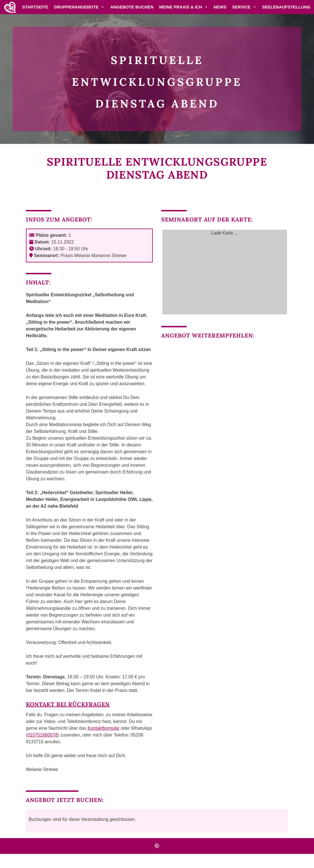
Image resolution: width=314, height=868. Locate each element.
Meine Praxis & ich (183, 7)
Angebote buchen (132, 7)
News (220, 7)
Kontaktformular (104, 728)
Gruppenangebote (79, 7)
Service (244, 7)
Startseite (35, 7)
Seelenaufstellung (286, 7)
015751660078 (42, 735)
